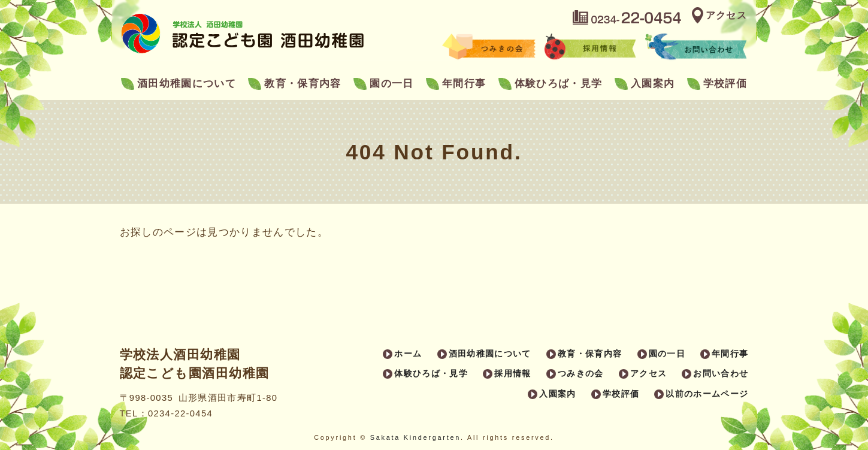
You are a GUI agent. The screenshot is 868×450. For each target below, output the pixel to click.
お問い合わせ (721, 373)
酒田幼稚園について (187, 84)
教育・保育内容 (303, 84)
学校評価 (725, 84)
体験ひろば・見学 (559, 84)
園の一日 (391, 84)
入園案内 (653, 84)
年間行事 (464, 84)
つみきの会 (581, 373)
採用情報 (512, 373)
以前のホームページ (707, 394)
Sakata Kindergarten (415, 437)
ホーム (408, 354)
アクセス (726, 15)
